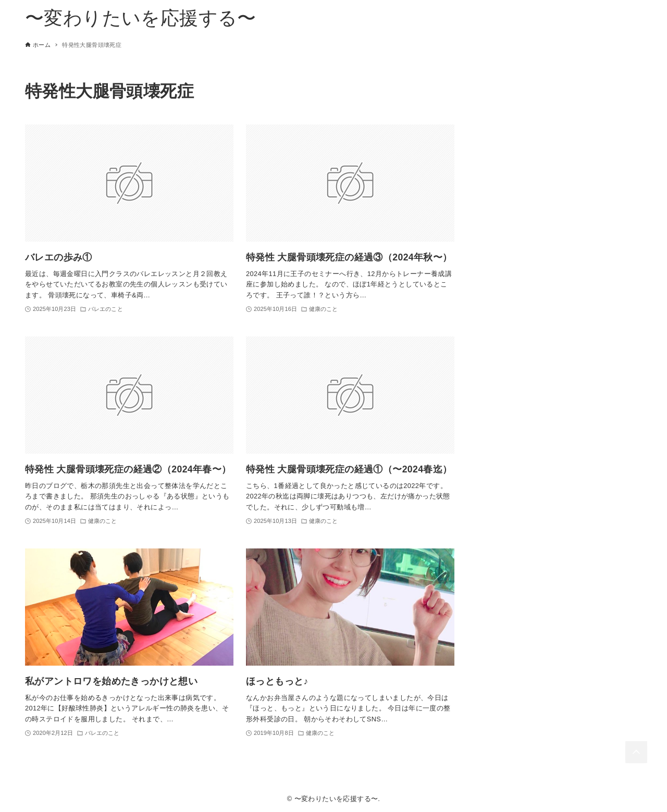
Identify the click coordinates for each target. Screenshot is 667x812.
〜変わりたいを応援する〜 (141, 18)
